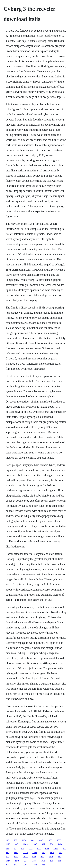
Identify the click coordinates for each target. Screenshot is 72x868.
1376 (25, 852)
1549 (17, 861)
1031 (25, 857)
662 (34, 857)
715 (43, 852)
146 (7, 840)
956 (43, 865)
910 (42, 857)
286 (23, 848)
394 (7, 865)
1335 (16, 852)
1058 (50, 840)
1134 (24, 840)
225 (26, 861)
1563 (35, 852)
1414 (56, 848)
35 (15, 848)
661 (33, 840)
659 (47, 848)
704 (51, 844)
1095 (43, 861)
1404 (60, 844)
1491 (16, 857)
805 (61, 852)
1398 (51, 857)
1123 (8, 844)
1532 (59, 840)
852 (39, 848)
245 (34, 861)
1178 (52, 852)
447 (17, 844)
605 (60, 861)
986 (65, 848)
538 (7, 852)
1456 (35, 865)
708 (16, 840)
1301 (25, 865)
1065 (25, 844)
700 (7, 857)
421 (31, 848)
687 (41, 840)
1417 (16, 865)
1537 (35, 844)
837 (43, 844)
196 (52, 861)
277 (7, 848)
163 (60, 857)
